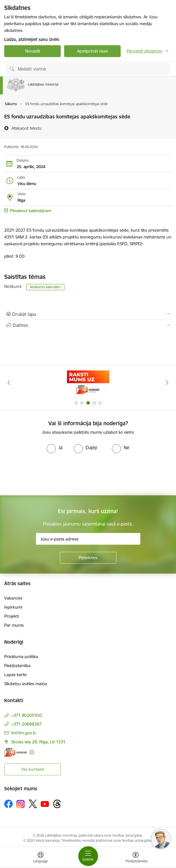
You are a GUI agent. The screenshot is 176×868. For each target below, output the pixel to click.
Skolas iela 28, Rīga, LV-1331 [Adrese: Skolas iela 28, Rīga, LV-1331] (38, 742)
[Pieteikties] (88, 558)
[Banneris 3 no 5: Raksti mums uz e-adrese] (88, 383)
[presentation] (47, 474)
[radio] (55, 448)
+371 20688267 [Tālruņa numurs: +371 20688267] (27, 724)
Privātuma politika (21, 657)
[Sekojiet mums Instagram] (21, 804)
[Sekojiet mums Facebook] (8, 804)
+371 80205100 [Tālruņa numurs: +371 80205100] (27, 715)
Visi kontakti (33, 769)
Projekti (11, 616)
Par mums (14, 625)
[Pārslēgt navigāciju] (88, 856)
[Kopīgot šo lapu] (88, 325)
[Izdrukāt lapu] (88, 314)
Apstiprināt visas (93, 51)
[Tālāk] (167, 383)
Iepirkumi (13, 607)
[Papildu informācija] (32, 752)
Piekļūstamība (17, 666)
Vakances (13, 598)
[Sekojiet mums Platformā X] (33, 804)
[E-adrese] (16, 752)
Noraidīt (33, 51)
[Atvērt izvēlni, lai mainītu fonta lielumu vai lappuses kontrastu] (136, 858)
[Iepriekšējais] (9, 383)
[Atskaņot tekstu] (27, 128)
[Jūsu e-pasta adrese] (88, 539)
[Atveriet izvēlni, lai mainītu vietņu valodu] (40, 858)
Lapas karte (15, 675)
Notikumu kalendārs (45, 287)
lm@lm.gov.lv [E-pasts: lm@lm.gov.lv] (24, 733)
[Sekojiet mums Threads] (57, 804)
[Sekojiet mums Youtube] (45, 804)
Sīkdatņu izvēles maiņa (26, 684)
